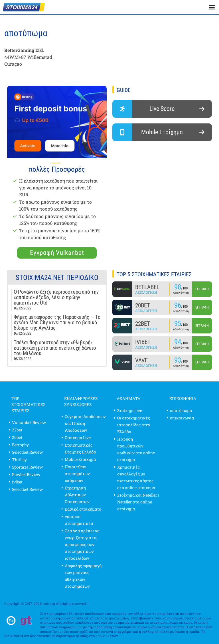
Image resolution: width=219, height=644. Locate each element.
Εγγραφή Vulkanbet (57, 253)
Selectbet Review (27, 452)
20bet (17, 437)
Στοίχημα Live (78, 438)
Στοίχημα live (130, 410)
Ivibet (17, 482)
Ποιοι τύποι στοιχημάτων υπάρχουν (77, 474)
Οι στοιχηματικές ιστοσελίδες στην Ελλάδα (134, 425)
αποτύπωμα (181, 410)
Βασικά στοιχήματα (83, 509)
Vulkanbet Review (29, 422)
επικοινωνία (182, 418)
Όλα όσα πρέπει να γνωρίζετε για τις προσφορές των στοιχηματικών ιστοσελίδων (82, 544)
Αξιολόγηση (146, 292)
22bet (17, 430)
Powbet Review (26, 474)
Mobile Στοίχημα (80, 459)
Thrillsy (19, 460)
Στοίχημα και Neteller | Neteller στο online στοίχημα (138, 502)
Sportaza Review (27, 467)
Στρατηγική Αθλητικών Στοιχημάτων (77, 495)
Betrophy (20, 445)
